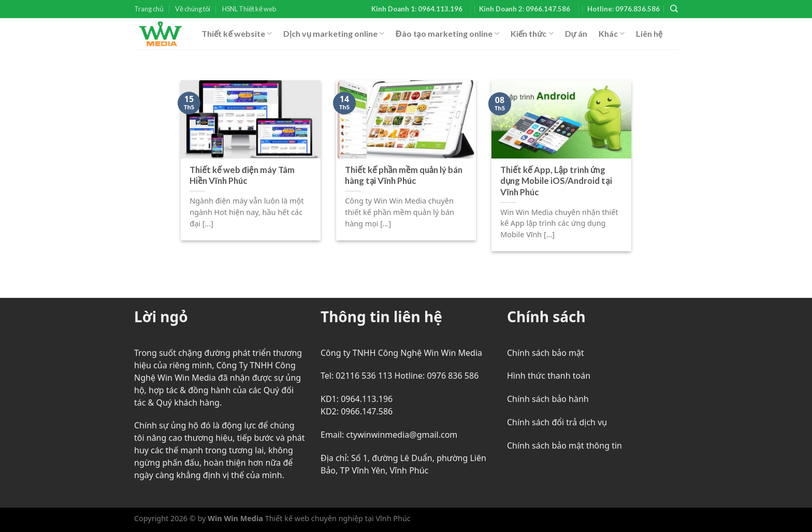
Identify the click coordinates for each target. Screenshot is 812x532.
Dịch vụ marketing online (334, 34)
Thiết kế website (237, 34)
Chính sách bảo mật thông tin (564, 445)
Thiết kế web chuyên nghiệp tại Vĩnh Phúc (337, 518)
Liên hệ (649, 33)
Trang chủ (149, 9)
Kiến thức (532, 34)
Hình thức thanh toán (549, 376)
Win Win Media (235, 518)
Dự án (576, 33)
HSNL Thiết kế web (249, 9)
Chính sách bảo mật (546, 353)
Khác (612, 34)
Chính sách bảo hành (548, 399)
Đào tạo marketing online (447, 34)
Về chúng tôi (193, 9)
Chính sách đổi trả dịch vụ (557, 422)
